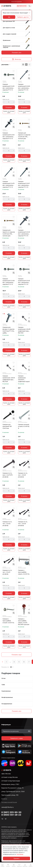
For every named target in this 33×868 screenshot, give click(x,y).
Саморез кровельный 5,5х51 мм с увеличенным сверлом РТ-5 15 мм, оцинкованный (24, 184)
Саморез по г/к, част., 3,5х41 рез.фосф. (7, 572)
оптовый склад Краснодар (11, 781)
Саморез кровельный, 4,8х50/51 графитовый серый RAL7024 (24, 379)
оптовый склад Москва (10, 777)
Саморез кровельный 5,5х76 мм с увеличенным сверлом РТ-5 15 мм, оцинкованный (8, 184)
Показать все (17, 53)
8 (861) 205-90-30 (11, 812)
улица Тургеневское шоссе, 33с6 (13, 791)
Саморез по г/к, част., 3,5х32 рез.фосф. (7, 524)
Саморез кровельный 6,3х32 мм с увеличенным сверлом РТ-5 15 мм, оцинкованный (8, 136)
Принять (16, 858)
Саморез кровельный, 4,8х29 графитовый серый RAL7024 (24, 330)
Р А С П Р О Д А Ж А (17, 2)
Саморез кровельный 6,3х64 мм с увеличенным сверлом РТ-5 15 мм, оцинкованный (24, 87)
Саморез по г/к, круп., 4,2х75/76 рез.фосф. (8, 475)
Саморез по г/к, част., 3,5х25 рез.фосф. (23, 475)
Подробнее (20, 854)
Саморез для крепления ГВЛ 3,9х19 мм (7, 426)
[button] (30, 10)
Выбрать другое (23, 17)
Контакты (4, 799)
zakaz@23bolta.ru (7, 807)
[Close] (30, 13)
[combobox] (14, 10)
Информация (6, 725)
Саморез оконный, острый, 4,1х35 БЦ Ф (24, 426)
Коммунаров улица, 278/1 (10, 784)
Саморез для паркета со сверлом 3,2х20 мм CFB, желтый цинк (24, 136)
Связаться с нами (16, 738)
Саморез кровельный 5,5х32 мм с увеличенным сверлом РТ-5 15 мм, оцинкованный (24, 233)
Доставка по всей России (9, 802)
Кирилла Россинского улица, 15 (12, 788)
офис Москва (6, 774)
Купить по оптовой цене (9, 112)
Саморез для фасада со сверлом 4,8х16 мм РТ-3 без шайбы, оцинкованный (8, 330)
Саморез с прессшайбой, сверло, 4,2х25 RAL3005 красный (24, 622)
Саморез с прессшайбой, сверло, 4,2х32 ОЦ (24, 572)
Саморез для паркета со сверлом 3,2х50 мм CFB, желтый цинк (9, 233)
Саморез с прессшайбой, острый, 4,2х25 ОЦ (8, 621)
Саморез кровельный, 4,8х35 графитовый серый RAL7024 (9, 379)
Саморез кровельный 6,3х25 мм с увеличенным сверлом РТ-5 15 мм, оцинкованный (24, 282)
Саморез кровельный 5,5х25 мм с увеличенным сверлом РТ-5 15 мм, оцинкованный (8, 87)
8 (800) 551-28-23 (11, 815)
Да (9, 17)
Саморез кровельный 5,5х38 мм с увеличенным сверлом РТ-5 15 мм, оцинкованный (9, 282)
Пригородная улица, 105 (10, 795)
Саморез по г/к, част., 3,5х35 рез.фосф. (23, 524)
